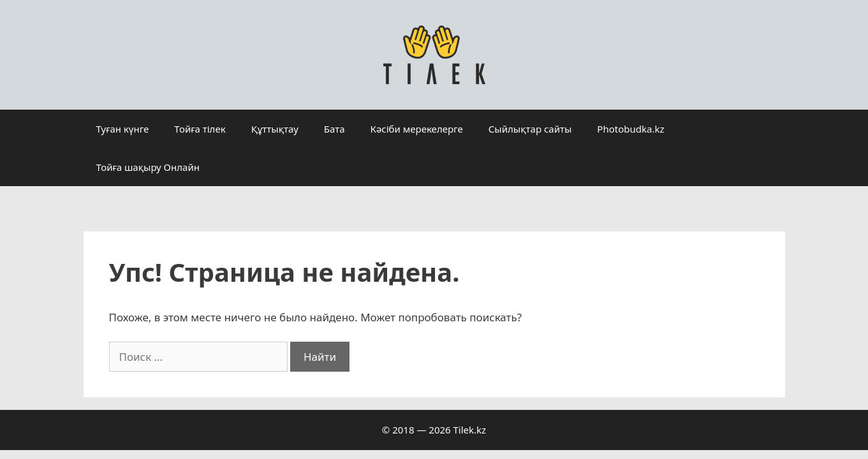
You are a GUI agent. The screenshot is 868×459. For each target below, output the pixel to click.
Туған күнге (123, 129)
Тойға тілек (200, 129)
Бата (335, 129)
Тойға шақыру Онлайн (148, 167)
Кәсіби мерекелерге (417, 129)
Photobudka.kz (630, 129)
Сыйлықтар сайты (530, 129)
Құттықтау (275, 129)
